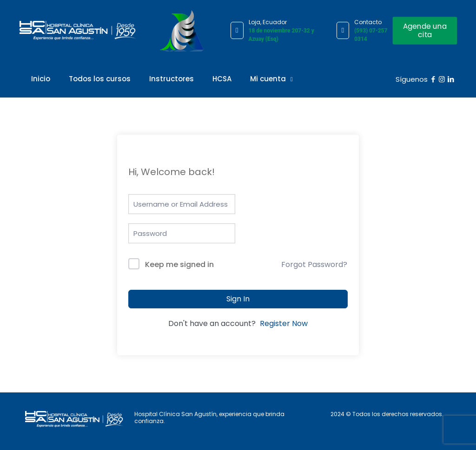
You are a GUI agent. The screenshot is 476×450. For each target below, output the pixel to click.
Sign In (238, 299)
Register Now (284, 323)
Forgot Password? (314, 264)
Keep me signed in (179, 264)
